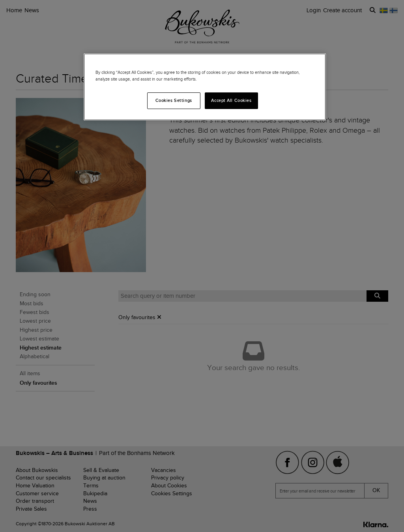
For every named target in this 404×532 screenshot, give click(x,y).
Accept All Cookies (231, 100)
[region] (205, 87)
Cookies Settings (174, 100)
